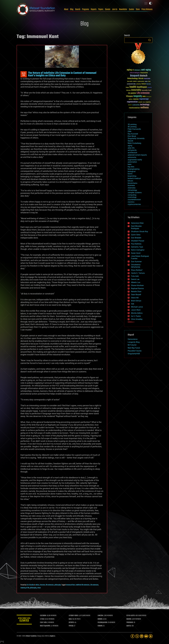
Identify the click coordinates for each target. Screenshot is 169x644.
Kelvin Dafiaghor (138, 250)
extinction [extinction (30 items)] (139, 84)
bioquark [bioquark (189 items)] (135, 76)
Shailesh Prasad (138, 241)
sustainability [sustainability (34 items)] (136, 105)
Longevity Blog (134, 342)
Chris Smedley (137, 319)
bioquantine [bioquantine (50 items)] (144, 73)
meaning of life (25, 588)
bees (130, 164)
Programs (86, 9)
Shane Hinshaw (137, 285)
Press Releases (147, 9)
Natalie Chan (136, 292)
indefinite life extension (83, 585)
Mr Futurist (132, 345)
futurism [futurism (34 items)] (149, 84)
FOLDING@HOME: (103, 623)
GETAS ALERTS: (131, 616)
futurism (43, 585)
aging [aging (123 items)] (129, 70)
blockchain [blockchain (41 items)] (147, 79)
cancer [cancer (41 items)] (135, 81)
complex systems (135, 193)
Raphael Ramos (137, 288)
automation (132, 162)
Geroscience (133, 339)
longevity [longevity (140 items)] (138, 96)
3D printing (132, 124)
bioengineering (134, 169)
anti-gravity (132, 150)
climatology (132, 190)
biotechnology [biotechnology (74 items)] (133, 79)
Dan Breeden (136, 238)
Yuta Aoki (135, 276)
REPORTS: (72, 623)
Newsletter (123, 9)
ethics (37, 585)
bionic (130, 174)
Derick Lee (135, 279)
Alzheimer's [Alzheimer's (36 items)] (138, 70)
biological (132, 171)
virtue (39, 588)
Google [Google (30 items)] (127, 87)
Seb (133, 304)
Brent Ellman (136, 301)
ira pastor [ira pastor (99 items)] (132, 93)
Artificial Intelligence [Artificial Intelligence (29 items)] (135, 73)
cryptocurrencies (134, 204)
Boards (78, 9)
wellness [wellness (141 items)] (144, 108)
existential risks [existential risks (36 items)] (131, 84)
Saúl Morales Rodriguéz (136, 227)
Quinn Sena (136, 235)
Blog (72, 9)
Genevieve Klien (137, 223)
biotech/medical (134, 178)
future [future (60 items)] (144, 84)
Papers (101, 9)
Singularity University (136, 138)
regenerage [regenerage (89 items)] (144, 99)
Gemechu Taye (137, 247)
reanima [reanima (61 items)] (136, 99)
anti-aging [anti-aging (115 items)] (146, 70)
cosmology (132, 197)
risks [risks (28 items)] (144, 102)
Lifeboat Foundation (31, 636)
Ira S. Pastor (136, 316)
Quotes (131, 9)
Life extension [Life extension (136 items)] (143, 93)
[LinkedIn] (142, 636)
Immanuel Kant (70, 585)
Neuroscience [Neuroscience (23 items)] (149, 97)
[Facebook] (133, 636)
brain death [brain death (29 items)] (130, 82)
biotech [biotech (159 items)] (144, 76)
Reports (94, 9)
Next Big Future (134, 348)
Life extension (94, 585)
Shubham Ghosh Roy (140, 232)
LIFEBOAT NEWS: (74, 616)
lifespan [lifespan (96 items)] (129, 96)
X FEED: (43, 619)
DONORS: (100, 619)
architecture (132, 153)
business (131, 185)
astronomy (132, 157)
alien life (131, 148)
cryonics (131, 202)
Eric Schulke (30, 585)
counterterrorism (134, 200)
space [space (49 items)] (130, 105)
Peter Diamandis (134, 129)
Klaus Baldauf (137, 270)
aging (130, 146)
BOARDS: (129, 619)
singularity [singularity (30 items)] (148, 102)
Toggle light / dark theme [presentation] (151, 3)
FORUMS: (101, 626)
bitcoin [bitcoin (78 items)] (141, 79)
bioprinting (132, 176)
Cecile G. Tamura (138, 273)
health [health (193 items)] (133, 87)
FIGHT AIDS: (44, 623)
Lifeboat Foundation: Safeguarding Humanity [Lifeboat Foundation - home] (36, 9)
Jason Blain (136, 310)
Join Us (115, 9)
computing (132, 195)
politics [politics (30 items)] (131, 99)
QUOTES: (129, 626)
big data (131, 167)
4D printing (132, 127)
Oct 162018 (24, 74)
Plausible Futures (135, 351)
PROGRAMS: (130, 623)
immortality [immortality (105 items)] (136, 90)
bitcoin (130, 181)
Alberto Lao (136, 282)
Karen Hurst (136, 253)
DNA (129, 131)
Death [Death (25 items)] (149, 82)
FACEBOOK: (44, 616)
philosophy (58, 585)
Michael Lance (137, 307)
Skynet (130, 141)
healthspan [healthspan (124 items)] (142, 87)
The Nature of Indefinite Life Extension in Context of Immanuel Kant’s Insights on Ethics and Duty (62, 74)
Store (138, 9)
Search (150, 40)
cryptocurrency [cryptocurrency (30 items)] (141, 82)
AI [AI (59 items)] (133, 70)
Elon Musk (132, 136)
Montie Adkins (137, 313)
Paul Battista (136, 244)
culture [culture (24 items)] (146, 82)
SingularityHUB (134, 354)
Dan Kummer (136, 262)
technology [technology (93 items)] (145, 105)
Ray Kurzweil (133, 134)
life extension (50, 585)
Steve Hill (135, 298)
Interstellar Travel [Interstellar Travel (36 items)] (147, 90)
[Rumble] (151, 636)
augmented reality (135, 160)
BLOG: (71, 619)
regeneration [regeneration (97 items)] (132, 102)
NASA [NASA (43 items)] (144, 97)
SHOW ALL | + (131, 322)
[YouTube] (146, 636)
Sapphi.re (53, 636)
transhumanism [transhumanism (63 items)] (134, 108)
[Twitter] (137, 636)
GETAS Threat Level (25, 620)
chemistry (132, 188)
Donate (108, 9)
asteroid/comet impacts (137, 155)
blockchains (132, 183)
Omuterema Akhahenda (136, 266)
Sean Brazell (136, 295)
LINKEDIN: (101, 616)
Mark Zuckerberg (134, 143)
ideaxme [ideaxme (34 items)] (128, 90)
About (66, 9)
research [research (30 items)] (140, 102)
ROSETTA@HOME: (46, 626)
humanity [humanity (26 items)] (150, 88)
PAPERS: (72, 626)
